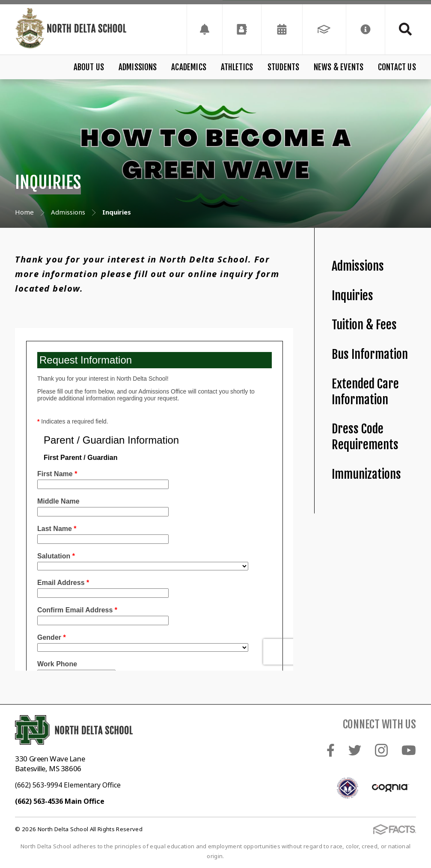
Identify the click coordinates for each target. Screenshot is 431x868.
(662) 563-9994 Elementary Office (68, 785)
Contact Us (397, 67)
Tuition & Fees (364, 325)
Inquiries (352, 296)
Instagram (381, 750)
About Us (89, 67)
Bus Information (370, 354)
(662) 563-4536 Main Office (60, 801)
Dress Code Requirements (365, 437)
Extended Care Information (365, 392)
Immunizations (366, 474)
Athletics (237, 67)
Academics (189, 67)
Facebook (331, 750)
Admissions (138, 67)
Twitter (355, 750)
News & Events (339, 67)
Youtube (409, 750)
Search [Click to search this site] (405, 29)
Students (284, 67)
